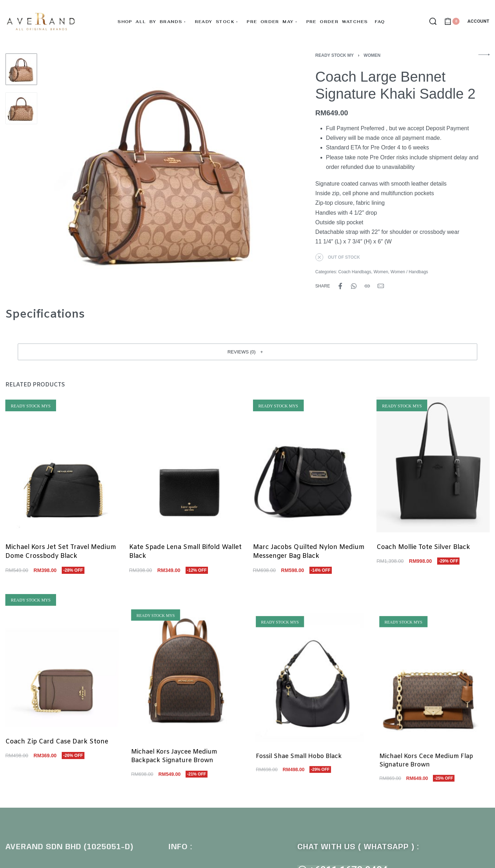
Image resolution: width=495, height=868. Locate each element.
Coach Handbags (355, 272)
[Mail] (381, 286)
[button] (247, 352)
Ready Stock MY (335, 55)
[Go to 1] (21, 69)
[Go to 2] (21, 108)
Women (372, 55)
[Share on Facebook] (340, 286)
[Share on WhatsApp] (354, 286)
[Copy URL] (367, 286)
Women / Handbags (409, 272)
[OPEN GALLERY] (163, 172)
